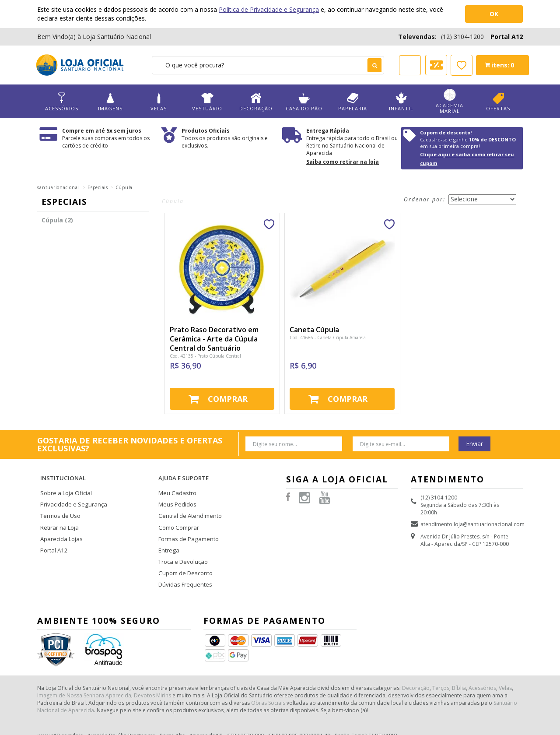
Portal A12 (507, 37)
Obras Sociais (268, 682)
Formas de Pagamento (187, 524)
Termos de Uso (59, 504)
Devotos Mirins (152, 675)
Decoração (255, 102)
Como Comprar (178, 514)
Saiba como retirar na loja (343, 162)
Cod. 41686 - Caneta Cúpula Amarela (328, 338)
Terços (441, 667)
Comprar (228, 399)
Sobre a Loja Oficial (64, 483)
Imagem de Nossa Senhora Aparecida (84, 675)
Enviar (474, 444)
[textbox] (268, 65)
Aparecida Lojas (60, 524)
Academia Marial (450, 102)
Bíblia (459, 667)
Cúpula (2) (57, 220)
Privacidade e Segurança (71, 493)
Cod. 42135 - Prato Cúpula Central (205, 356)
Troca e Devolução (182, 545)
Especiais (98, 187)
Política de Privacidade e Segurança (269, 9)
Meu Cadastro (176, 483)
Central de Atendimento (188, 504)
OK (494, 14)
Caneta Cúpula (314, 330)
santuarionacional (58, 187)
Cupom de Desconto (184, 555)
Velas (159, 102)
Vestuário (207, 102)
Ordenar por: (425, 199)
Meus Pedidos (176, 493)
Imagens (110, 102)
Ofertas (498, 102)
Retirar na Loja (58, 514)
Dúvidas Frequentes (183, 565)
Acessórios (62, 102)
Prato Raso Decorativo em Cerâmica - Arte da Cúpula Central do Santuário (214, 339)
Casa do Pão (304, 102)
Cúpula (124, 187)
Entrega (168, 535)
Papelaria (353, 102)
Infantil (401, 102)
